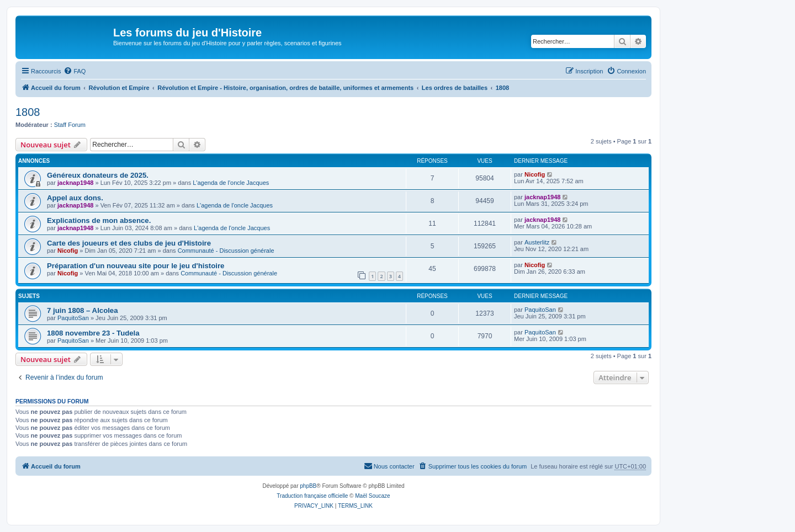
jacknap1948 (75, 183)
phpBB (308, 486)
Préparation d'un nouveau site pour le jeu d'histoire (136, 266)
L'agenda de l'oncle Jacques (231, 183)
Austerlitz (537, 242)
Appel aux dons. (75, 198)
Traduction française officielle (312, 496)
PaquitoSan (73, 318)
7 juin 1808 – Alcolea (83, 310)
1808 (28, 112)
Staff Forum (70, 125)
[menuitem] (75, 71)
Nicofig (535, 174)
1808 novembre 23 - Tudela (93, 333)
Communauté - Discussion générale (226, 251)
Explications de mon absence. (99, 220)
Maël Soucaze (372, 496)
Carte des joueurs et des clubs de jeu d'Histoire (129, 243)
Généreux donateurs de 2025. (98, 175)
